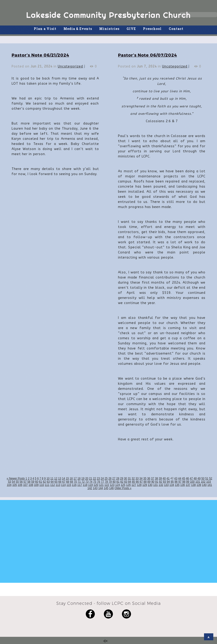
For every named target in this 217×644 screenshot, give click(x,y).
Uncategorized (70, 66)
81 (118, 482)
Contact (176, 29)
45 (183, 478)
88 (145, 482)
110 (42, 485)
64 (52, 482)
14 (63, 478)
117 (80, 485)
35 (145, 478)
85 (133, 482)
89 (149, 482)
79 (110, 482)
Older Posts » (123, 488)
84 (129, 482)
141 (210, 485)
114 (63, 485)
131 (156, 485)
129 (145, 485)
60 (37, 482)
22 (94, 478)
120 (96, 485)
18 (79, 478)
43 (176, 478)
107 (26, 485)
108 (31, 485)
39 (160, 478)
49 (199, 478)
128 (139, 485)
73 (87, 482)
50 (203, 478)
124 (118, 485)
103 (209, 482)
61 (40, 482)
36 (149, 478)
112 (53, 485)
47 (191, 478)
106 (20, 485)
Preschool (152, 29)
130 (150, 485)
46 (187, 478)
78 (106, 482)
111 (47, 485)
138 (193, 485)
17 (75, 478)
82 (122, 482)
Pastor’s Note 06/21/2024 (40, 55)
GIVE (131, 29)
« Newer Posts (16, 478)
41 (168, 478)
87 (141, 482)
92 (161, 482)
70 (75, 482)
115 (69, 485)
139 (199, 485)
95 (172, 482)
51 (207, 478)
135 (177, 485)
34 (141, 478)
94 (168, 482)
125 (123, 485)
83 (126, 482)
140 (204, 485)
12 (56, 478)
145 (106, 488)
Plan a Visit (45, 29)
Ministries (109, 29)
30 (125, 478)
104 (9, 485)
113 (58, 485)
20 (87, 478)
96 (176, 482)
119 (90, 485)
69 (72, 482)
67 (64, 482)
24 (102, 478)
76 (99, 482)
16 (71, 478)
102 (203, 482)
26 (110, 478)
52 (211, 478)
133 (166, 485)
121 (101, 485)
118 (85, 485)
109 (36, 485)
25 (106, 478)
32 (133, 478)
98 (184, 482)
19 (83, 478)
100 (192, 482)
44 (180, 478)
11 (52, 478)
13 (59, 478)
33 (137, 478)
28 (118, 478)
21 (91, 478)
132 (161, 485)
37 (152, 478)
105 (15, 485)
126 (128, 485)
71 (79, 482)
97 (180, 482)
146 (112, 488)
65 (56, 482)
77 (102, 482)
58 (29, 482)
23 (98, 478)
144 (101, 488)
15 (67, 478)
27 (114, 478)
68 (68, 482)
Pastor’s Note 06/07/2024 (147, 55)
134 (172, 485)
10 (48, 478)
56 (21, 482)
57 (25, 482)
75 (95, 482)
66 (60, 482)
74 (91, 482)
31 (129, 478)
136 (183, 485)
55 (17, 482)
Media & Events (78, 29)
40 (164, 478)
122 (107, 485)
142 (90, 488)
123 (112, 485)
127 (134, 485)
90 (153, 482)
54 (13, 482)
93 (164, 482)
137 (188, 485)
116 (74, 485)
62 (44, 482)
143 (95, 488)
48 (195, 478)
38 (156, 478)
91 (157, 482)
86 (137, 482)
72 (83, 482)
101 (198, 482)
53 (9, 482)
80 (114, 482)
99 (188, 482)
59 (33, 482)
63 (48, 482)
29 (122, 478)
